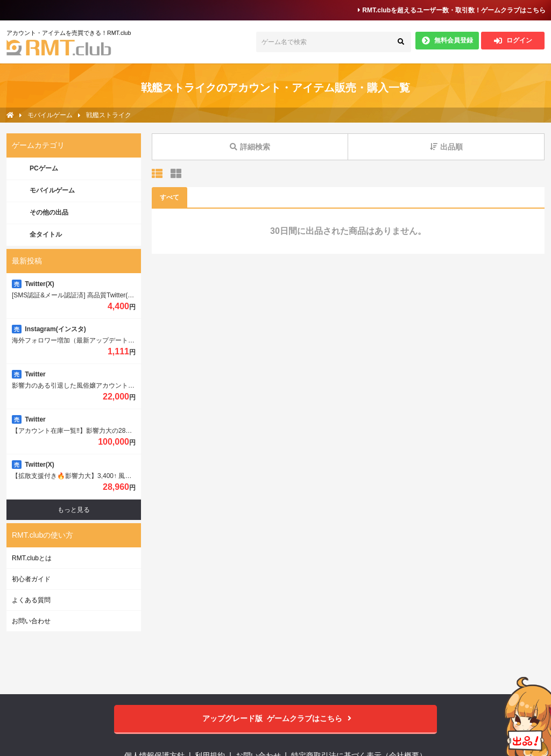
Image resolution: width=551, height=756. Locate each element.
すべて (169, 197)
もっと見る (74, 510)
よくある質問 (31, 600)
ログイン (513, 41)
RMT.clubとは (32, 558)
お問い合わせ (31, 621)
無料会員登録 (447, 41)
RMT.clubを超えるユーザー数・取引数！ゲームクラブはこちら (452, 10)
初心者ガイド (31, 579)
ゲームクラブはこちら (276, 719)
